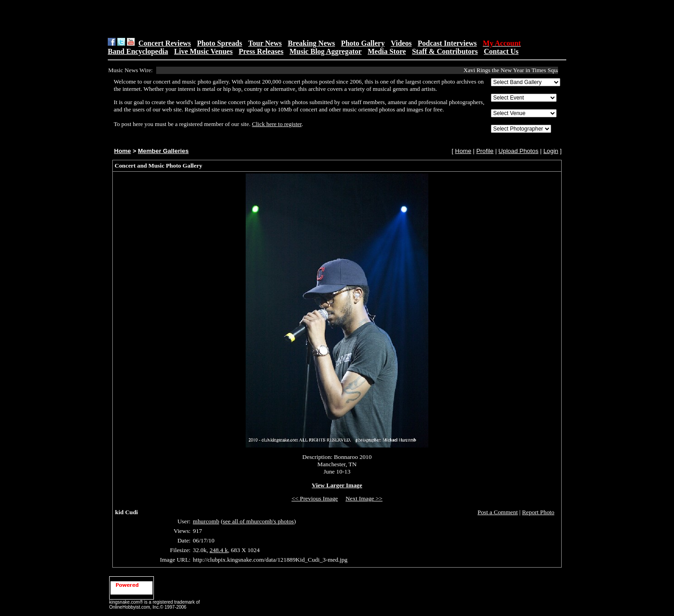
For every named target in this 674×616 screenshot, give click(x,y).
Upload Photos (519, 151)
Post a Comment (498, 512)
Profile (485, 151)
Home (123, 151)
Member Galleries (163, 151)
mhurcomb (206, 521)
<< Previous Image (315, 498)
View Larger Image (337, 485)
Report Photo (538, 512)
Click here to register (277, 124)
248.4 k (219, 550)
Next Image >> (364, 498)
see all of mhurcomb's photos (258, 521)
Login (551, 151)
